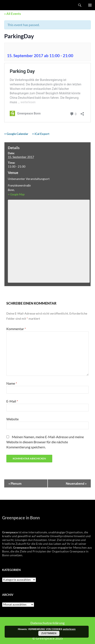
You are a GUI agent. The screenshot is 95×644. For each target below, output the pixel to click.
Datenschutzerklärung (47, 623)
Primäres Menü (90, 5)
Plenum (15, 483)
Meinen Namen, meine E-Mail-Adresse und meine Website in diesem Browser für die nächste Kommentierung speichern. (45, 442)
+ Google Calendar (16, 134)
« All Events (13, 14)
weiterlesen (69, 629)
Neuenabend (76, 483)
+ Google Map (16, 194)
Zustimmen (49, 633)
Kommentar (16, 329)
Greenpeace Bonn (15, 5)
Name (12, 383)
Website (12, 419)
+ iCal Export (41, 134)
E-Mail (12, 401)
